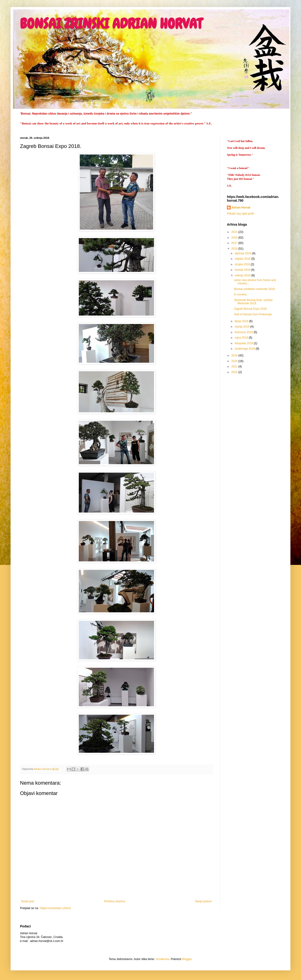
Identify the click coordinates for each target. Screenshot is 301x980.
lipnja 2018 (242, 321)
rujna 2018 (242, 338)
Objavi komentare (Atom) (55, 908)
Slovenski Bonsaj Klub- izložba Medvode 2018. (253, 302)
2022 (235, 372)
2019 (235, 355)
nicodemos (162, 959)
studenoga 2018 (245, 349)
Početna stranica (114, 901)
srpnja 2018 (242, 327)
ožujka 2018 (243, 264)
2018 (235, 249)
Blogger (187, 959)
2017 (235, 243)
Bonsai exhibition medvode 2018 (254, 289)
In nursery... (241, 294)
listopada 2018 (244, 343)
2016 (235, 238)
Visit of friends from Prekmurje (253, 314)
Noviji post (28, 901)
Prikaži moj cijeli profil (240, 214)
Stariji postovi (203, 901)
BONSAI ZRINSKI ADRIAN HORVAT (111, 24)
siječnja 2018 (243, 253)
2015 (235, 232)
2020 (235, 361)
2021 (235, 367)
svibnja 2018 (243, 275)
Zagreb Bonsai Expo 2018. (251, 309)
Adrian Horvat (241, 208)
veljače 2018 (243, 259)
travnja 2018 (243, 270)
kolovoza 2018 (244, 332)
